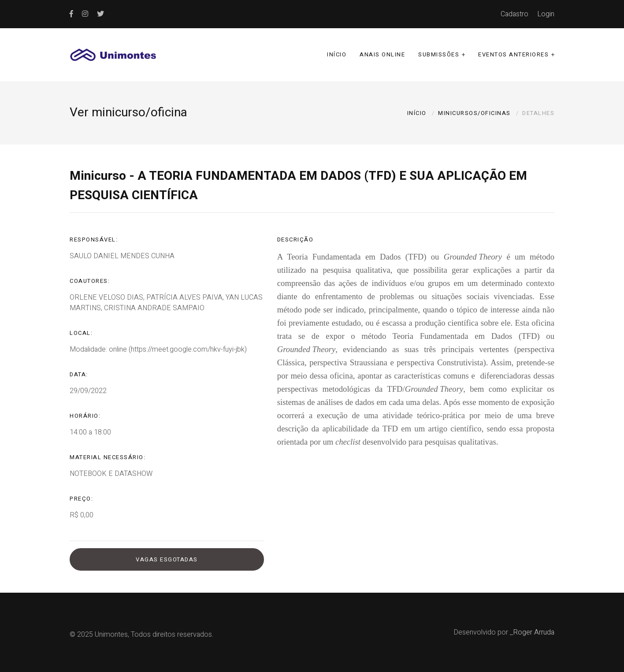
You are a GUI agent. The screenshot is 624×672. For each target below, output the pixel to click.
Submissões (439, 54)
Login (546, 14)
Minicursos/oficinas (474, 113)
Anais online (382, 54)
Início (337, 54)
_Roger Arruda (532, 632)
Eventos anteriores (513, 54)
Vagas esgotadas (167, 559)
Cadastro (514, 14)
